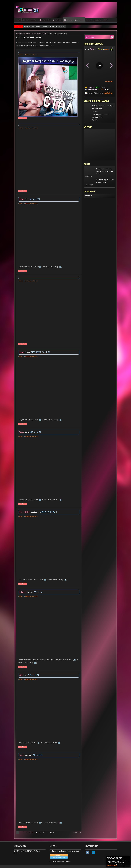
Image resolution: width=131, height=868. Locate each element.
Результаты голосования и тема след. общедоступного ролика (45, 26)
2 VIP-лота (38, 592)
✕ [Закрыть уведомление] (128, 861)
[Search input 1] (98, 37)
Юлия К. (21, 55)
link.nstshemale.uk (112, 865)
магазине (107, 49)
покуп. (25, 199)
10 (36, 833)
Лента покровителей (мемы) (31, 55)
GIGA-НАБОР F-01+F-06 (41, 352)
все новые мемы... (110, 82)
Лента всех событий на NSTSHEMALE (35, 34)
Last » (52, 833)
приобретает (30, 512)
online (89, 196)
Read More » (23, 118)
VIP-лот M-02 (34, 675)
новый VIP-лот (108, 93)
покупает (27, 592)
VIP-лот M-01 (35, 432)
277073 (101, 89)
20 (40, 833)
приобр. (25, 352)
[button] (111, 66)
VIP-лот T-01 (35, 199)
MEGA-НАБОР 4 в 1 (49, 512)
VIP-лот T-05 (38, 755)
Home (19, 34)
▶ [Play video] (72, 62)
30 (44, 833)
